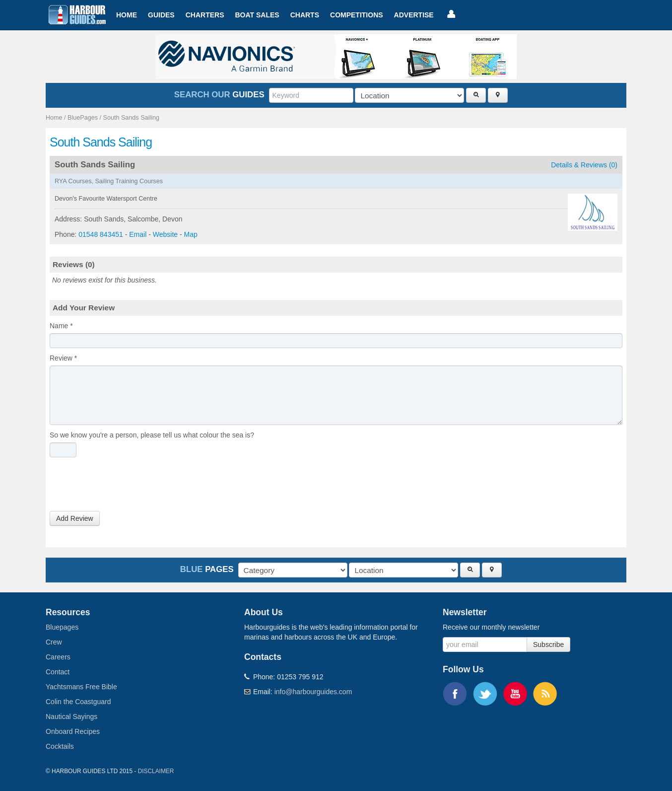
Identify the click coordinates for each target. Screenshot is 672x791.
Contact (58, 672)
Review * (63, 358)
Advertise (414, 15)
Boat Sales (257, 15)
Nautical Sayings (71, 717)
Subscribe (548, 645)
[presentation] (125, 487)
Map (191, 234)
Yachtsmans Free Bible (81, 687)
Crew (54, 642)
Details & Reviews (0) (584, 165)
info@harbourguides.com (313, 692)
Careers (58, 657)
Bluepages (62, 627)
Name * (61, 326)
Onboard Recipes (73, 731)
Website (165, 234)
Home (127, 15)
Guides (161, 15)
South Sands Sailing (131, 118)
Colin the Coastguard (78, 702)
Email (138, 234)
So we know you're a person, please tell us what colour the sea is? (152, 435)
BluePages (83, 118)
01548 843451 (101, 234)
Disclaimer (156, 771)
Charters (205, 15)
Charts (305, 15)
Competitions (357, 15)
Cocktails (60, 746)
